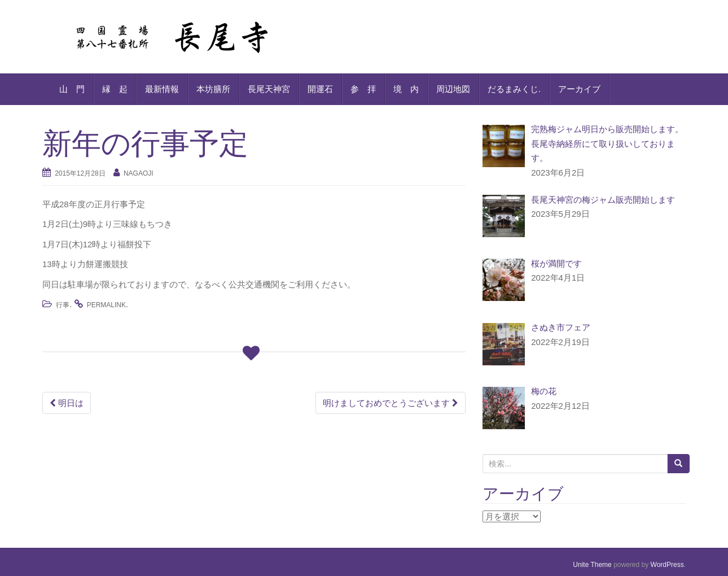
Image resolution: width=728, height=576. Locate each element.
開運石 (320, 89)
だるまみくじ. (514, 89)
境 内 (406, 89)
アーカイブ (579, 89)
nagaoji (139, 173)
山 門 (72, 89)
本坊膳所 (213, 89)
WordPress (667, 565)
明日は (67, 403)
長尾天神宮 (269, 89)
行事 (63, 305)
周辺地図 (453, 89)
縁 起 (115, 89)
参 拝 (363, 89)
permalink (106, 305)
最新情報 (162, 89)
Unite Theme (592, 565)
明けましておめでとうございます (391, 403)
